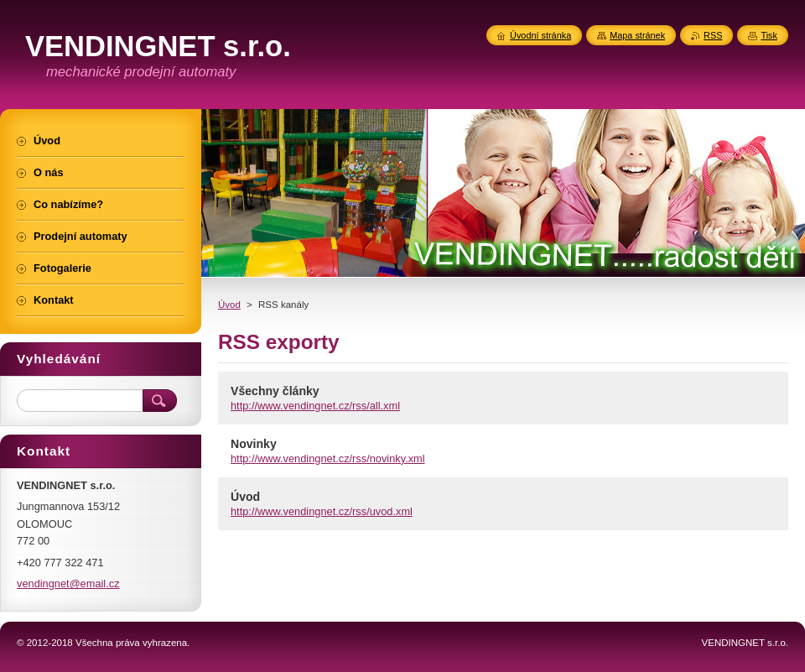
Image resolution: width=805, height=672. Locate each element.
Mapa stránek (637, 35)
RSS (713, 35)
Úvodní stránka (540, 35)
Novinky (254, 444)
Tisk (769, 35)
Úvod (229, 305)
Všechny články (275, 391)
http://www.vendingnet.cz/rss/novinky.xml (328, 458)
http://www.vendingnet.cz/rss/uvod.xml (322, 511)
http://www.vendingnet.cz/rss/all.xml (315, 406)
